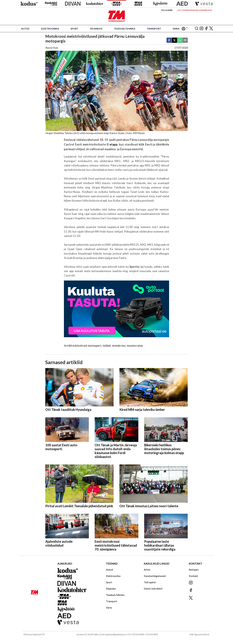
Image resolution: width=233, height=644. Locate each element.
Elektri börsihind (153, 588)
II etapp (112, 144)
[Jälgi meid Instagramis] (201, 29)
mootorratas (135, 346)
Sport (74, 29)
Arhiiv (147, 570)
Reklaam (194, 570)
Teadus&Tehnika (125, 29)
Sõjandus (96, 29)
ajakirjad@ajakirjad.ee (116, 634)
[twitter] (174, 40)
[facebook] (169, 40)
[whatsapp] (180, 40)
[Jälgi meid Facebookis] (206, 29)
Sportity (135, 267)
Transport (154, 29)
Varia (176, 29)
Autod (25, 29)
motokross (119, 346)
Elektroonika (50, 29)
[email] (185, 40)
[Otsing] (197, 29)
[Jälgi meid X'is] (211, 29)
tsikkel (107, 346)
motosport (95, 346)
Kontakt (193, 576)
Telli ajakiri (167, 10)
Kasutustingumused (155, 576)
